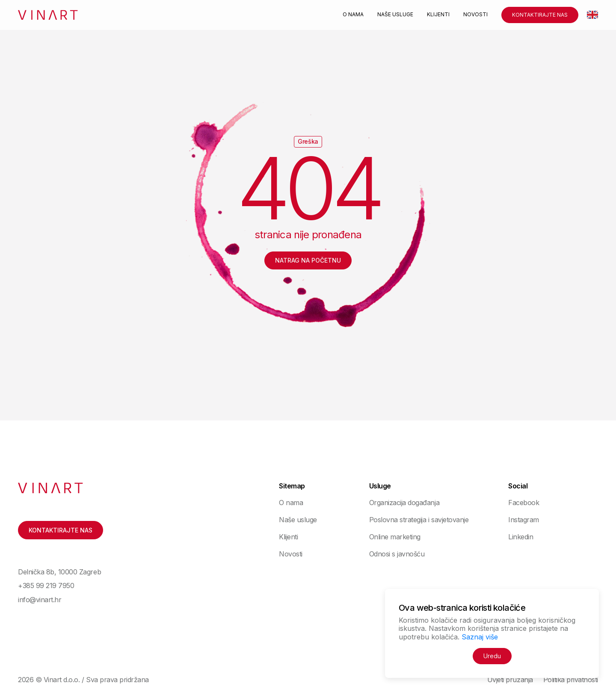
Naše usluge (395, 15)
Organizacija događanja (404, 503)
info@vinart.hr (40, 600)
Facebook (524, 503)
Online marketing (395, 537)
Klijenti (438, 15)
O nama (353, 15)
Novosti (475, 15)
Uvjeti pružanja (510, 680)
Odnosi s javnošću (397, 554)
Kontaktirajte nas (540, 15)
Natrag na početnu (308, 260)
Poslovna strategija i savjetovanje (419, 520)
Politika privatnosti (571, 680)
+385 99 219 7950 (46, 586)
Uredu (492, 656)
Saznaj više (480, 637)
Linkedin (521, 537)
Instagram (524, 520)
